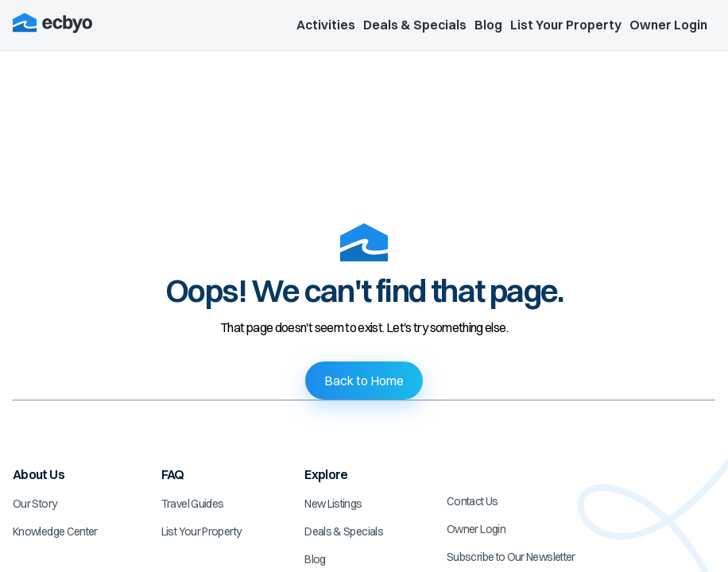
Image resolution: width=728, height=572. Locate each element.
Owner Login (668, 25)
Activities (326, 25)
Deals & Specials (415, 25)
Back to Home (364, 381)
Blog (488, 25)
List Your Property (566, 25)
